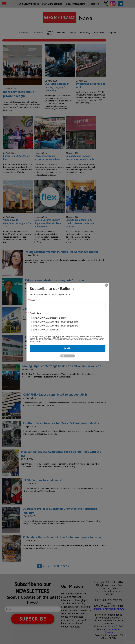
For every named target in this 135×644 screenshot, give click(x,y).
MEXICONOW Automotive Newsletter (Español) (57, 326)
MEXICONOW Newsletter (47, 330)
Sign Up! (67, 348)
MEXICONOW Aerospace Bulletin (50, 318)
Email (33, 300)
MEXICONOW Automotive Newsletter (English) (57, 322)
